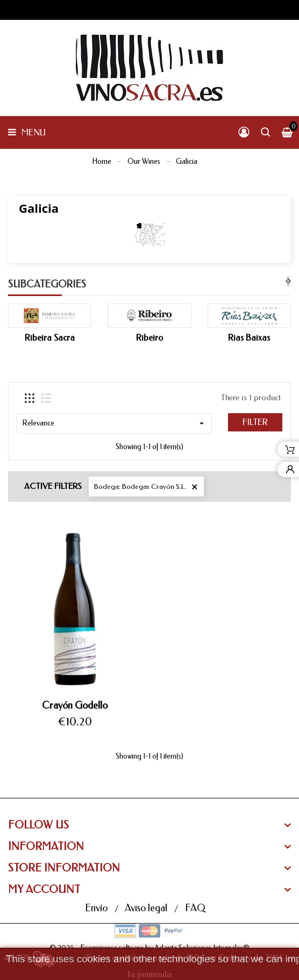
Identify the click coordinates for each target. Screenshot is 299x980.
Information (46, 846)
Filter (255, 422)
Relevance (114, 423)
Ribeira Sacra (50, 338)
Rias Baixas (249, 338)
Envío (97, 908)
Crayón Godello (75, 705)
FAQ (195, 908)
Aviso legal (147, 908)
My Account (44, 889)
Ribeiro (149, 338)
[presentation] (287, 282)
